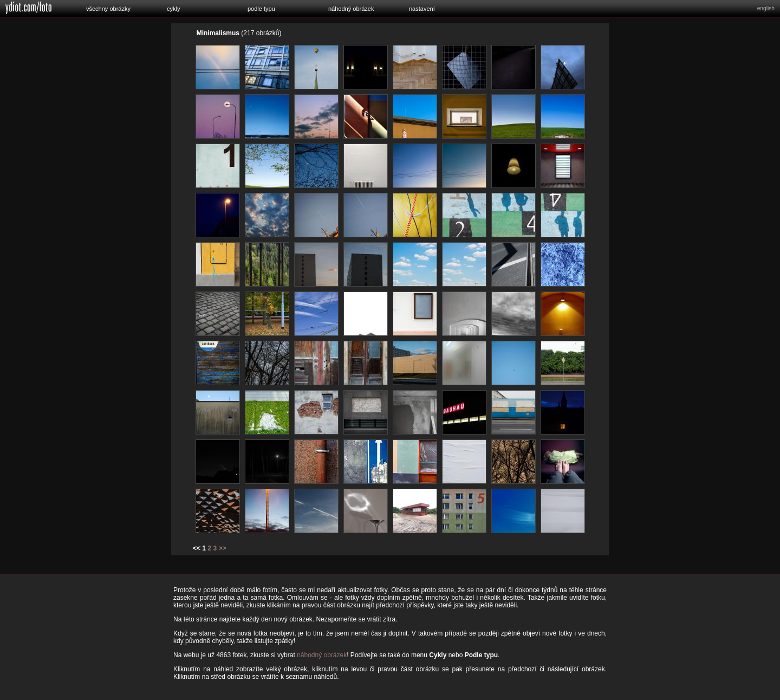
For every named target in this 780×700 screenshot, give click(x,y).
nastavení (422, 9)
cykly (173, 9)
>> (222, 548)
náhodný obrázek (351, 9)
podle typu (261, 9)
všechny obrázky (108, 9)
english (766, 8)
